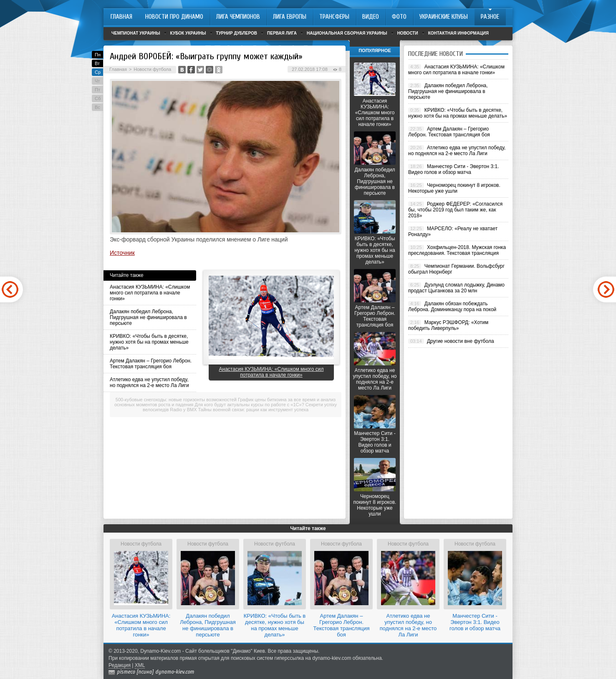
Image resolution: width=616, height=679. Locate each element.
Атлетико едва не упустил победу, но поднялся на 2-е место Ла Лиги (149, 382)
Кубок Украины (188, 33)
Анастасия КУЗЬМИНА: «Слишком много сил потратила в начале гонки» (150, 293)
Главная (118, 69)
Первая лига (282, 33)
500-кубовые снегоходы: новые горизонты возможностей (176, 400)
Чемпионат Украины (136, 33)
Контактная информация (458, 33)
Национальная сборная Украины (347, 33)
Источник (122, 253)
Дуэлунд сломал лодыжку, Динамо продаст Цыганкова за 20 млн (456, 288)
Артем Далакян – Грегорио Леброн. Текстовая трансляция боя (151, 364)
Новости (408, 33)
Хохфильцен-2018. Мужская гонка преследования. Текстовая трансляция (457, 250)
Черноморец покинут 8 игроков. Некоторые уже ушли (375, 505)
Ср (98, 72)
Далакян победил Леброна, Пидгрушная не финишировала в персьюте (148, 317)
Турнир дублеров (237, 33)
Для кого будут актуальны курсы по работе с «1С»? (249, 405)
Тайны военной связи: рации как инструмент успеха (254, 410)
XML (140, 665)
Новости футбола (152, 69)
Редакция (120, 665)
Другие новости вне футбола (461, 341)
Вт (97, 63)
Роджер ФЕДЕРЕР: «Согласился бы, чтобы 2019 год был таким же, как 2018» (455, 210)
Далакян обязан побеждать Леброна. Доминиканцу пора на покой (452, 307)
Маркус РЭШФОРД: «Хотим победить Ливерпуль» (448, 325)
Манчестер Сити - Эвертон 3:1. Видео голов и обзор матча (375, 442)
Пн (98, 55)
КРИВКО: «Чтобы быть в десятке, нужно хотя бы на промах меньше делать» (149, 342)
